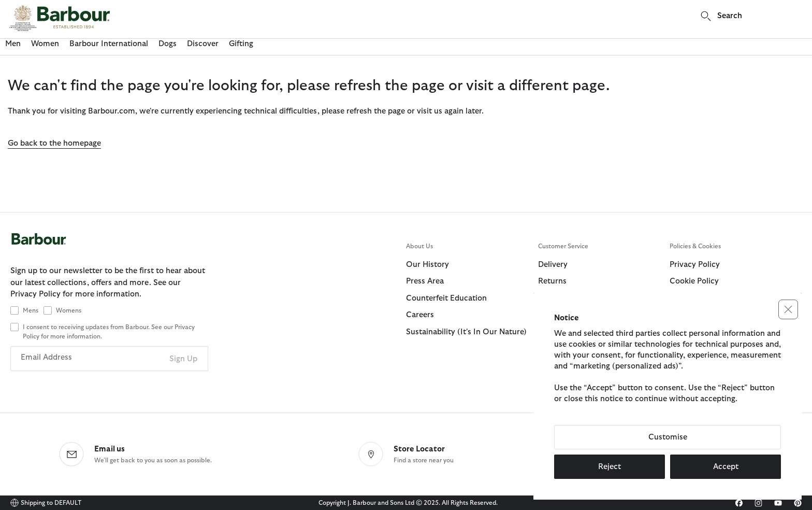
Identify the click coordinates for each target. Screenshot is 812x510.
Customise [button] (668, 437)
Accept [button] (726, 467)
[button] (788, 309)
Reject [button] (610, 467)
